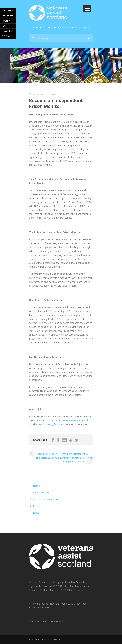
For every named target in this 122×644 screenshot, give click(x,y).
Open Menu (87, 8)
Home (36, 486)
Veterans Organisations (46, 499)
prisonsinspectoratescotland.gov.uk (70, 420)
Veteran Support (42, 492)
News (53, 94)
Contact (37, 519)
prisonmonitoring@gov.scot (50, 424)
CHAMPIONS (7, 31)
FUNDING (6, 36)
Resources (39, 506)
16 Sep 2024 (38, 94)
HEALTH (5, 26)
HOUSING (6, 21)
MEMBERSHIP (8, 16)
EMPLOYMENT (8, 11)
